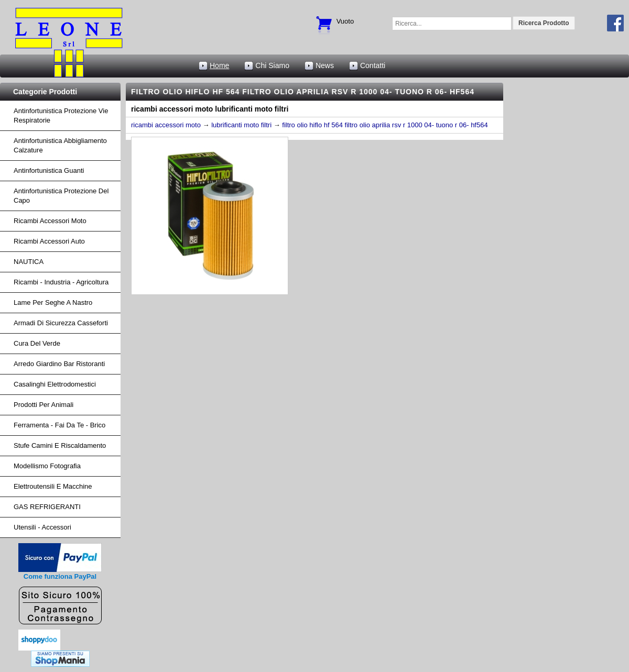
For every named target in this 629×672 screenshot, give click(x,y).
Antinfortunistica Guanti (49, 170)
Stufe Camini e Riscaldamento (60, 445)
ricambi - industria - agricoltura (61, 282)
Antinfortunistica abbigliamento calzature (60, 145)
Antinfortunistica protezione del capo (61, 196)
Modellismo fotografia (47, 466)
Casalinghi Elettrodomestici (55, 384)
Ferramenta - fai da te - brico (59, 425)
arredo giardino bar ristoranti (59, 364)
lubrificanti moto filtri (241, 125)
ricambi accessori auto (49, 241)
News (325, 65)
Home (219, 65)
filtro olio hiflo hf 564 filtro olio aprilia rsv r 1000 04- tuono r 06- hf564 (385, 125)
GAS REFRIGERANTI (47, 507)
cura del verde (37, 343)
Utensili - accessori (42, 527)
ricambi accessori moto (50, 221)
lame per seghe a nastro (53, 302)
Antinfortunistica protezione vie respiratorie (61, 115)
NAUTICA (29, 262)
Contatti (373, 65)
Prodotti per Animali (44, 405)
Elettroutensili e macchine (53, 486)
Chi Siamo (272, 65)
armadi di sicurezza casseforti (61, 323)
